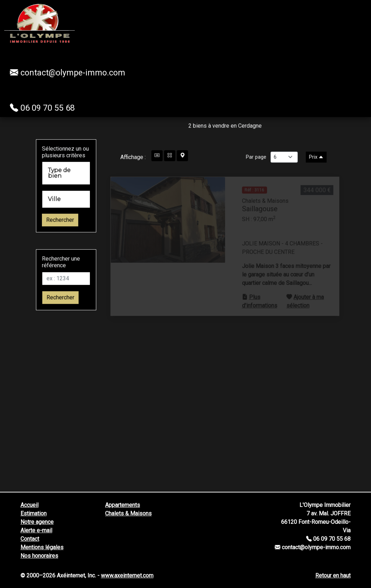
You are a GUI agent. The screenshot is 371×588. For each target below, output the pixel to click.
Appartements (123, 505)
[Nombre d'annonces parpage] (295, 168)
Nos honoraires (39, 556)
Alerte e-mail (36, 530)
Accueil (29, 505)
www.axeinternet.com (127, 575)
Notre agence (37, 522)
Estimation (34, 513)
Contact (30, 539)
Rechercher (49, 231)
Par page (267, 168)
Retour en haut (333, 575)
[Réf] (55, 289)
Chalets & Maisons (128, 513)
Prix (327, 168)
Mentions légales (42, 547)
